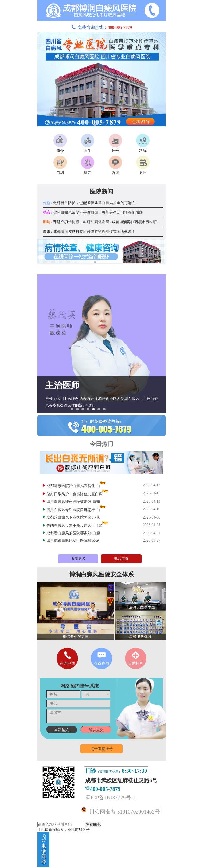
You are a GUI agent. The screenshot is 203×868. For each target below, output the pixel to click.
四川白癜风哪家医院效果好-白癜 (73, 502)
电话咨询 (121, 559)
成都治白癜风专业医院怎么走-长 (73, 517)
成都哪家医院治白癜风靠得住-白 (73, 486)
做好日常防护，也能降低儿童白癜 (75, 494)
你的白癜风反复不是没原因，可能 (75, 526)
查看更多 (78, 559)
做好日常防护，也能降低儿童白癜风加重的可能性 (89, 203)
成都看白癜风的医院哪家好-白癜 (73, 533)
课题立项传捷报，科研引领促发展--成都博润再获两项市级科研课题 (104, 222)
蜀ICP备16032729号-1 (110, 798)
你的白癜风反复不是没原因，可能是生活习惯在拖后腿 (93, 212)
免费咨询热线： (101, 27)
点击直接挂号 (101, 749)
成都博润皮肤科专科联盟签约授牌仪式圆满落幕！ (89, 232)
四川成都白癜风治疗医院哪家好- (73, 541)
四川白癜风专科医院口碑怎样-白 (73, 510)
